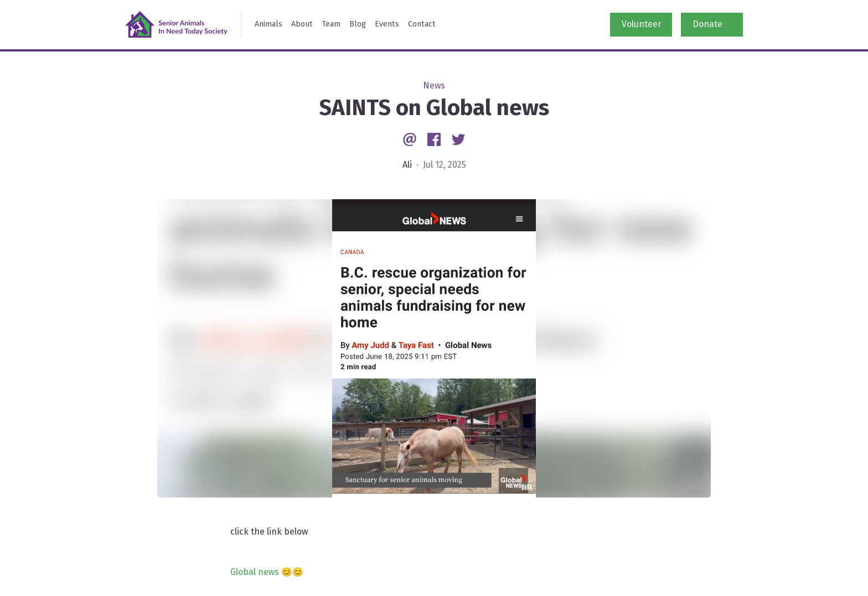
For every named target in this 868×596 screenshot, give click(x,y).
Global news (255, 572)
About (302, 24)
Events (387, 24)
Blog (358, 24)
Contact (422, 24)
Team (331, 24)
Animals (268, 24)
